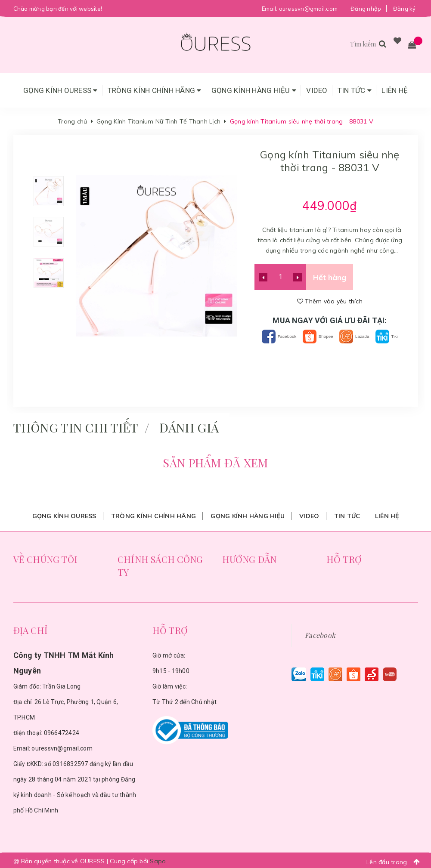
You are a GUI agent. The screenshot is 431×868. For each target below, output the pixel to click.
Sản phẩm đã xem (215, 461)
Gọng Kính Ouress (60, 90)
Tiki (330, 349)
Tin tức (355, 90)
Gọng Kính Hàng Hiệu (254, 90)
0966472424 (62, 731)
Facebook (281, 336)
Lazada (378, 336)
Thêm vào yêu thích (330, 301)
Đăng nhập (366, 9)
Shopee (331, 336)
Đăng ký (405, 9)
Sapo (158, 859)
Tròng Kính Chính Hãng (155, 90)
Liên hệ (395, 90)
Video (317, 90)
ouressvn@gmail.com (309, 9)
